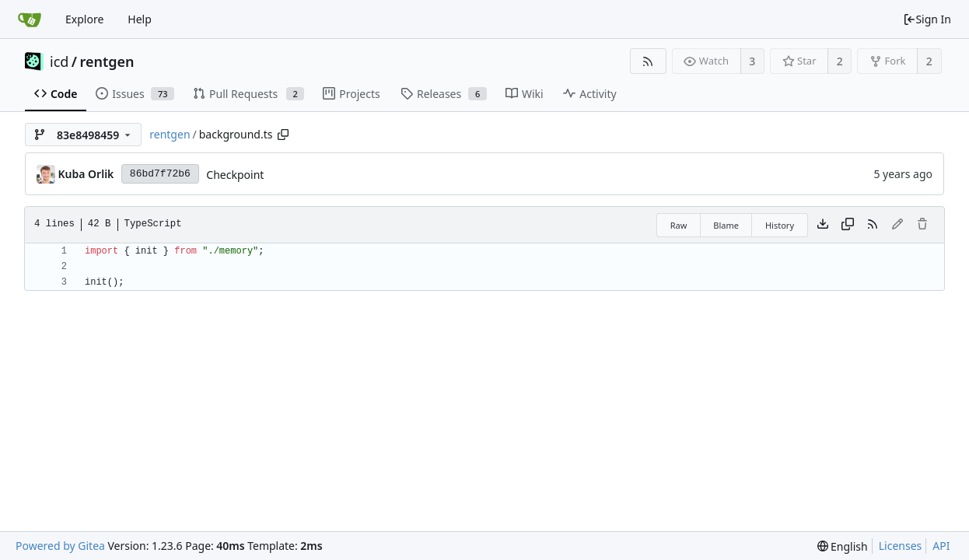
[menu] (843, 546)
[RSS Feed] (648, 61)
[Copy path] (283, 135)
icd (59, 61)
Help (140, 19)
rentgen (107, 61)
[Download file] (823, 225)
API (941, 546)
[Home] (30, 19)
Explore (84, 19)
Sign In (927, 19)
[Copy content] (848, 225)
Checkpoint (235, 175)
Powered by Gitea (60, 546)
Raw (679, 225)
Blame (726, 225)
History (780, 225)
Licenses (901, 546)
